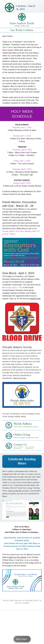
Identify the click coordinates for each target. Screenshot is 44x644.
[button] (22, 639)
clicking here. (35, 299)
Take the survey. (20, 378)
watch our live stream (17, 557)
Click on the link (15, 491)
